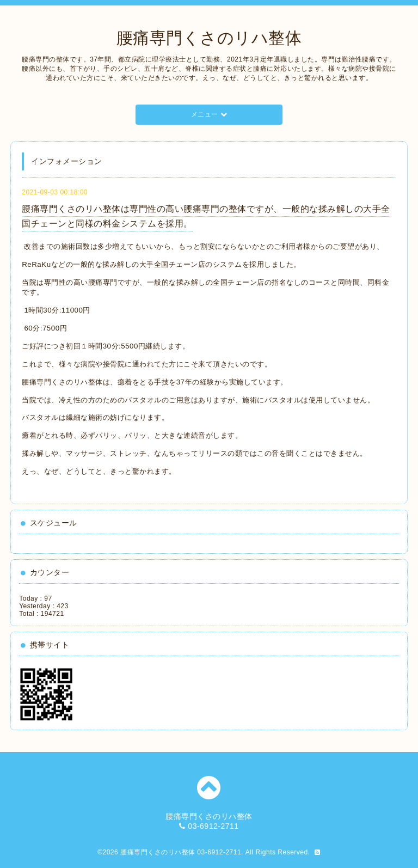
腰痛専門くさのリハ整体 (209, 38)
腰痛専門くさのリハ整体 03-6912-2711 (181, 852)
